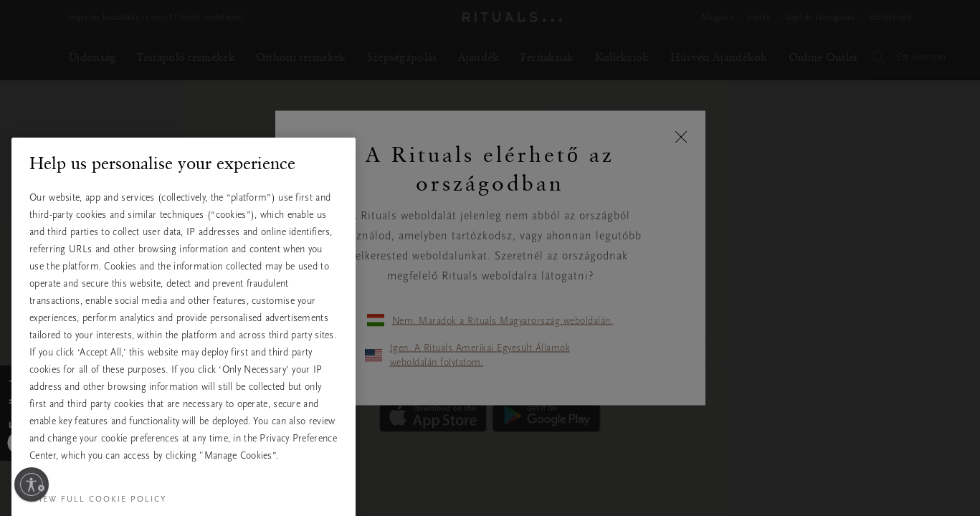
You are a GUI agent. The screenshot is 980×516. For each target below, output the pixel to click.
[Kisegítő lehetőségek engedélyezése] (32, 484)
